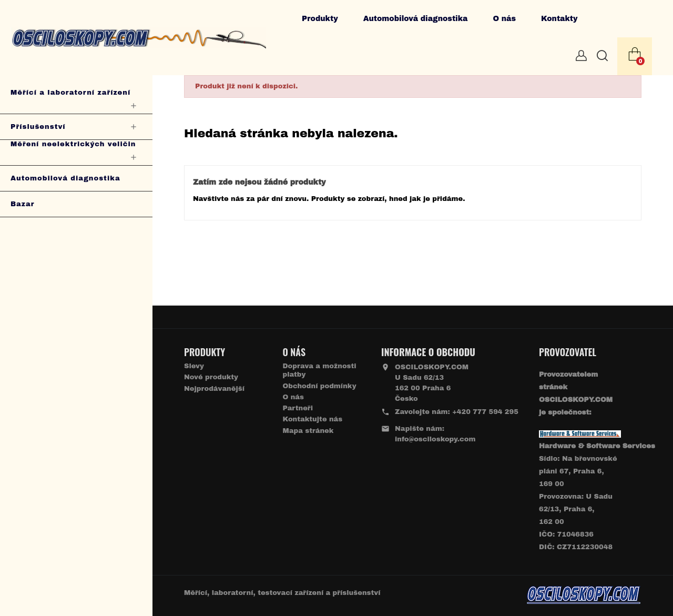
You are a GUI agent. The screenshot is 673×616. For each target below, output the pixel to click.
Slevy (194, 366)
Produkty (320, 19)
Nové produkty (211, 377)
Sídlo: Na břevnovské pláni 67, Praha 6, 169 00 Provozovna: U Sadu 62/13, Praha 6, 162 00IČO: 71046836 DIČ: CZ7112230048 (597, 497)
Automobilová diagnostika (416, 19)
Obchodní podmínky (320, 386)
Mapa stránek (308, 431)
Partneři (298, 408)
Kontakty (559, 19)
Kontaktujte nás (313, 419)
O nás (504, 19)
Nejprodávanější (214, 389)
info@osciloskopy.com (435, 439)
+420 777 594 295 (485, 412)
